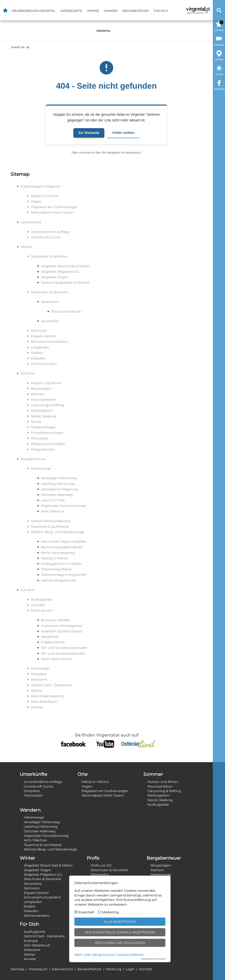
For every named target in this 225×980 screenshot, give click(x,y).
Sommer (111, 11)
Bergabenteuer (136, 11)
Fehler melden (123, 133)
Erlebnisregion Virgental (34, 11)
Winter (93, 11)
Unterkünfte (71, 11)
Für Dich (161, 11)
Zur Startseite (89, 133)
